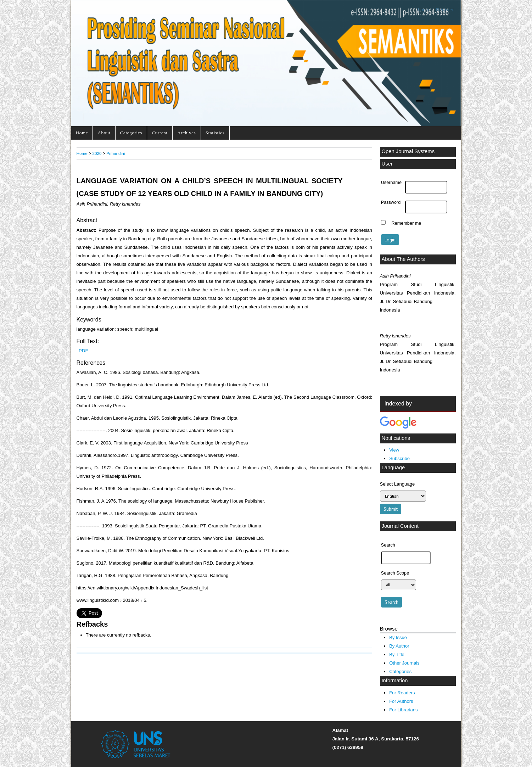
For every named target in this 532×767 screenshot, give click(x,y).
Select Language (397, 484)
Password (391, 202)
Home (82, 133)
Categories (131, 133)
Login (423, 10)
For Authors (401, 701)
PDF (83, 351)
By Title (397, 654)
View (394, 450)
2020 (97, 153)
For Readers (402, 693)
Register (445, 10)
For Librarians (403, 710)
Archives (186, 133)
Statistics (215, 133)
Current (159, 133)
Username (391, 183)
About (104, 133)
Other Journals (404, 663)
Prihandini (116, 153)
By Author (399, 646)
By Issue (398, 637)
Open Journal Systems (408, 151)
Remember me (407, 223)
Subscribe (399, 458)
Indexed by (398, 404)
